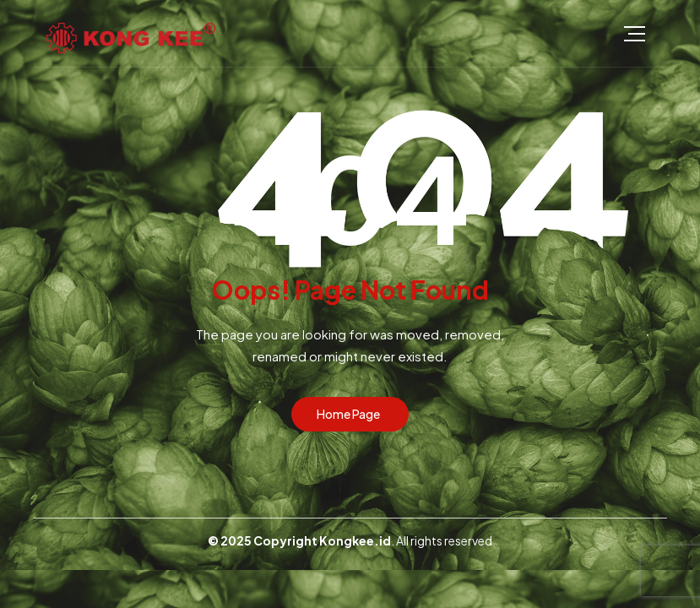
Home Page (348, 414)
